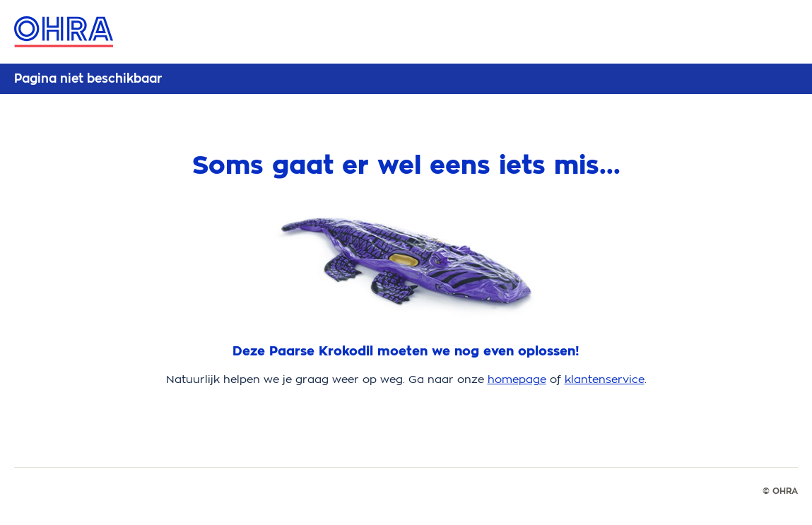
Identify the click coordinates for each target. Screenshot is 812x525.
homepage (517, 379)
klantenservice (605, 379)
